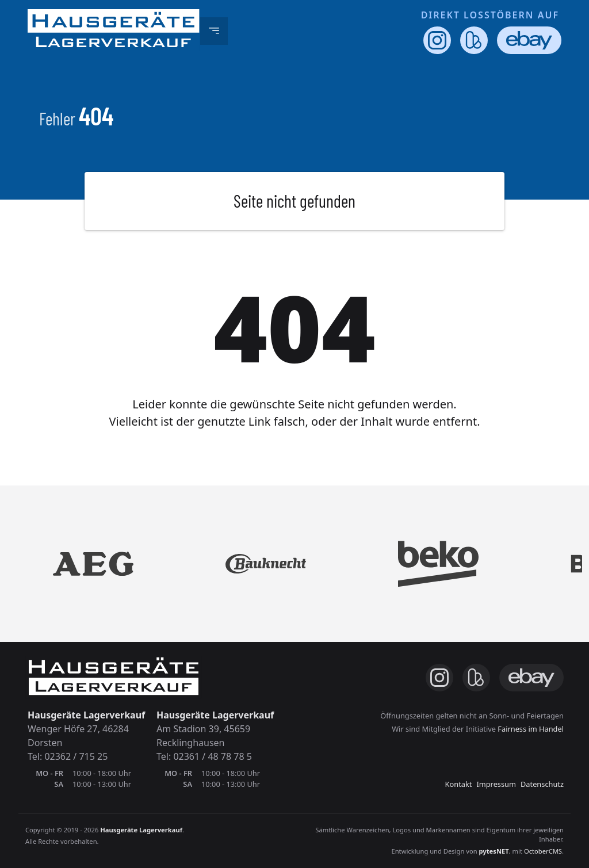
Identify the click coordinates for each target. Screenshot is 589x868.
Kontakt (459, 784)
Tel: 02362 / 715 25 (68, 756)
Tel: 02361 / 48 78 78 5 (204, 756)
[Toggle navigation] (214, 31)
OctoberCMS (543, 851)
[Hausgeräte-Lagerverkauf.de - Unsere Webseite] (114, 31)
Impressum (496, 784)
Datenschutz (542, 784)
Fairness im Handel (531, 729)
